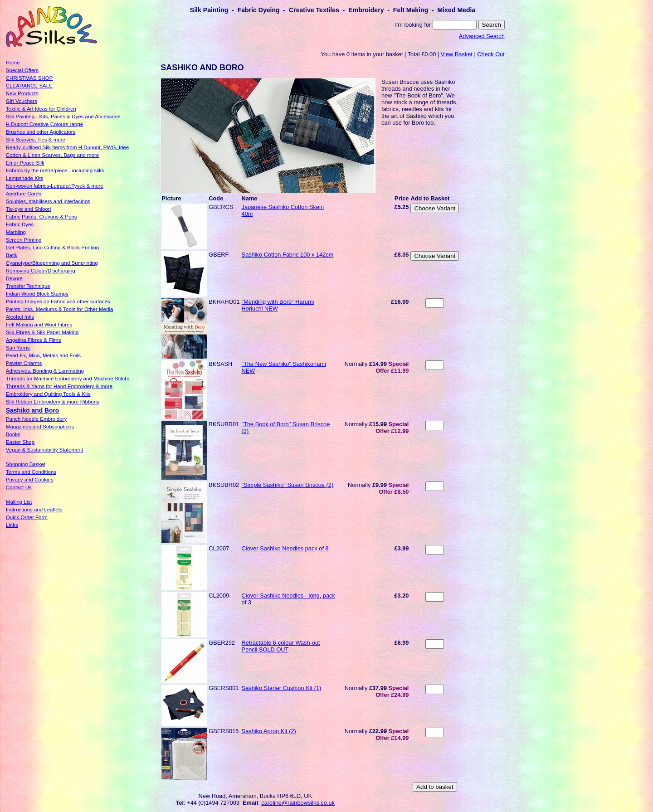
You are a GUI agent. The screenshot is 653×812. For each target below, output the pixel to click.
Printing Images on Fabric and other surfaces (58, 301)
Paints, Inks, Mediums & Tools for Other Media (60, 309)
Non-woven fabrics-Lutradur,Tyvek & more (55, 186)
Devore (14, 278)
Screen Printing (24, 240)
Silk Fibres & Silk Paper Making (42, 332)
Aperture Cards (24, 194)
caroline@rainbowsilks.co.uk (298, 803)
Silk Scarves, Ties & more (36, 140)
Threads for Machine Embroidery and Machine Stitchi (67, 379)
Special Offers (22, 70)
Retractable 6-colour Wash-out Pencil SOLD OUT (281, 646)
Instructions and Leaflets (34, 510)
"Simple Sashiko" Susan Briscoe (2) (288, 485)
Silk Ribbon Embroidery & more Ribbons (53, 402)
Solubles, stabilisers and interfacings (48, 201)
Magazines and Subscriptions (40, 427)
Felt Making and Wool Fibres (39, 325)
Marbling (16, 232)
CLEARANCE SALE (29, 86)
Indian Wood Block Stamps (37, 294)
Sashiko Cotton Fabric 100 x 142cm (288, 255)
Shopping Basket (26, 464)
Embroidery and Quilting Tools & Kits (48, 394)
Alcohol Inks (20, 317)
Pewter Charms (24, 363)
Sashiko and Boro (32, 410)
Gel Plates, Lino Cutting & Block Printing (52, 248)
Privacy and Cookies (30, 480)
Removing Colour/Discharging (41, 271)
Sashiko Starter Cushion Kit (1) (282, 688)
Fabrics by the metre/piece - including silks (55, 170)
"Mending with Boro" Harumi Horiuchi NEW (278, 305)
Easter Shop (20, 442)
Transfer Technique (28, 286)
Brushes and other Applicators (41, 132)
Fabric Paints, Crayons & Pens (41, 217)
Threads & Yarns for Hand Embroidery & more (59, 386)
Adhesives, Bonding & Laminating (45, 371)
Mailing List (19, 502)
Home (13, 63)
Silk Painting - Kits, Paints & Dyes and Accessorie (63, 117)
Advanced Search (482, 36)
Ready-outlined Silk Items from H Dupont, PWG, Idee (67, 147)
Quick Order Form (27, 517)
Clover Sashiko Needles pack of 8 (285, 548)
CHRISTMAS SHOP (29, 78)
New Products (22, 93)
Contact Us (19, 487)
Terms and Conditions (31, 472)
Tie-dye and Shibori (28, 209)
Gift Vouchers (22, 101)
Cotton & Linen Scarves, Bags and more (52, 155)
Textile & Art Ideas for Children (41, 109)
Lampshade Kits (25, 178)
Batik (12, 255)
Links (12, 525)
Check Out (491, 54)
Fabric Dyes (20, 224)
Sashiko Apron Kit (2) (269, 731)
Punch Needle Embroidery (36, 419)
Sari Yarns (18, 348)
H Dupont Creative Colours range (44, 124)
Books (13, 434)
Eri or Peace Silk (25, 163)
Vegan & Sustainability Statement (44, 450)
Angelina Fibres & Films (34, 340)
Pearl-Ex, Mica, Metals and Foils (43, 355)
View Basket (457, 54)
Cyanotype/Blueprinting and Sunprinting (52, 263)
